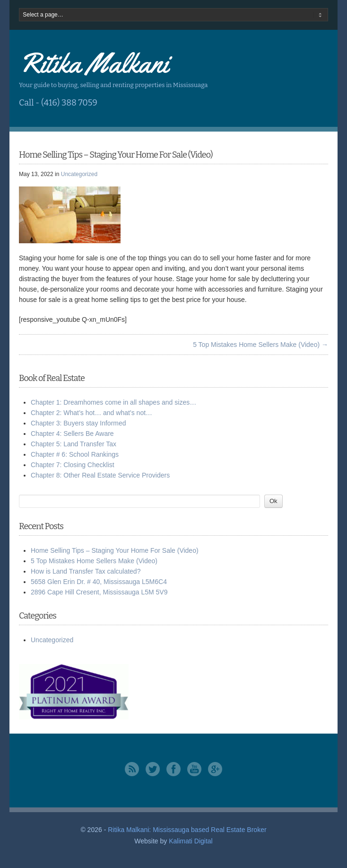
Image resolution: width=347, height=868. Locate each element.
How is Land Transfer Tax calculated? (86, 571)
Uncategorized (79, 174)
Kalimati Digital (191, 841)
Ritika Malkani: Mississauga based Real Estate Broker (187, 830)
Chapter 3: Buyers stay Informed (78, 423)
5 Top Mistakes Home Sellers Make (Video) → (260, 345)
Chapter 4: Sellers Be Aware (72, 434)
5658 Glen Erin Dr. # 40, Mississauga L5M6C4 (99, 582)
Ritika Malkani (94, 63)
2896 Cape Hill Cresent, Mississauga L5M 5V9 (99, 592)
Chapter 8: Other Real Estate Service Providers (100, 475)
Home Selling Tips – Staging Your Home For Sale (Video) (115, 550)
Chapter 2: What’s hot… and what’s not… (91, 413)
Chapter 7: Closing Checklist (73, 465)
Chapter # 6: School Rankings (75, 454)
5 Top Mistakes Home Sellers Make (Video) (94, 561)
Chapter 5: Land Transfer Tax (74, 444)
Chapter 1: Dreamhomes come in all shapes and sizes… (113, 402)
